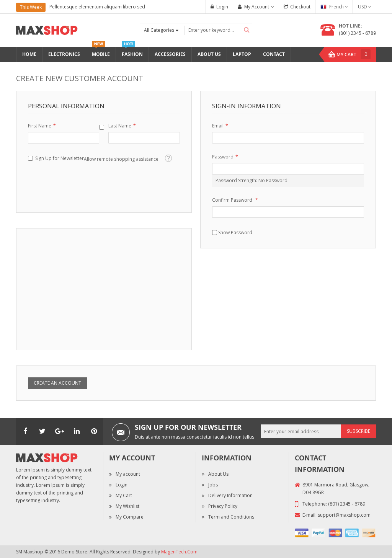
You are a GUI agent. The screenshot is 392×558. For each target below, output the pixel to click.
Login (222, 7)
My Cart (124, 495)
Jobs (213, 485)
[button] (168, 158)
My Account (257, 7)
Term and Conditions (231, 517)
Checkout (300, 7)
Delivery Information (230, 495)
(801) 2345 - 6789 (357, 33)
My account (128, 474)
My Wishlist (127, 506)
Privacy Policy (223, 506)
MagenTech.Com (179, 552)
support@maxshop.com (344, 515)
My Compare (130, 517)
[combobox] (218, 30)
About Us (218, 474)
